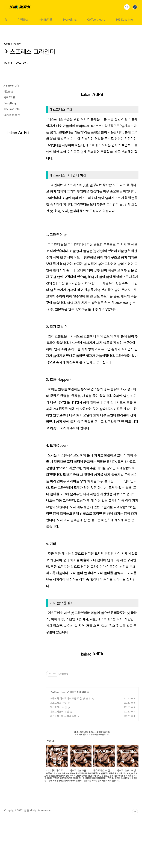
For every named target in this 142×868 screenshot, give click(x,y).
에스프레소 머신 (58, 756)
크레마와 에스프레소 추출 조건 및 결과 (70, 748)
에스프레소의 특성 (59, 761)
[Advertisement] (92, 666)
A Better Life (11, 85)
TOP (135, 861)
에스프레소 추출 (58, 752)
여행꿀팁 (23, 19)
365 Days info (124, 19)
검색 (127, 7)
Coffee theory (96, 19)
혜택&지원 (46, 19)
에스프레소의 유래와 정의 (63, 765)
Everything (70, 19)
